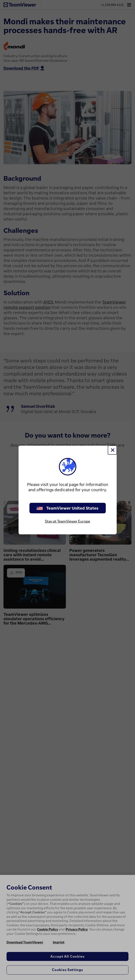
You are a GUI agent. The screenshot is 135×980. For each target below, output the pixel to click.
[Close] (112, 450)
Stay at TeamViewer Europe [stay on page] (67, 521)
